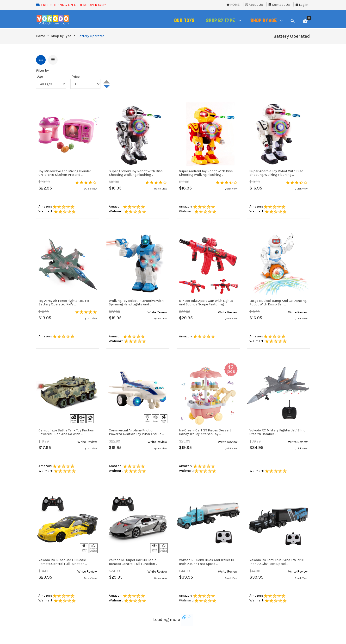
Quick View (90, 189)
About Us (254, 5)
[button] (86, 182)
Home (233, 5)
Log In (302, 5)
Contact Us (279, 5)
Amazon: (56, 206)
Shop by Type (61, 36)
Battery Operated (91, 36)
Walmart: (57, 211)
